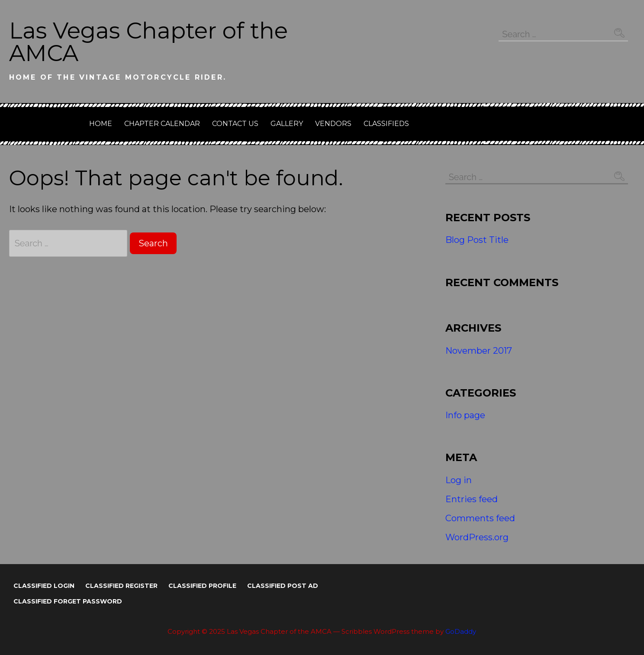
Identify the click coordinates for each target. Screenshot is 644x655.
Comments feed (480, 518)
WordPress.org (477, 537)
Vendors (333, 124)
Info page (465, 415)
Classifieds (386, 124)
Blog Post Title (477, 240)
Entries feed (472, 499)
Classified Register (121, 586)
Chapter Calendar (162, 124)
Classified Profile (202, 586)
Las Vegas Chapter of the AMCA (148, 42)
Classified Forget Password (68, 601)
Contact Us (235, 124)
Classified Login (44, 586)
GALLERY (287, 124)
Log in (459, 480)
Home (101, 124)
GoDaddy (461, 631)
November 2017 (479, 351)
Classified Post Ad (283, 586)
